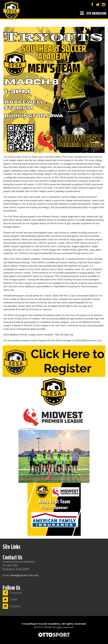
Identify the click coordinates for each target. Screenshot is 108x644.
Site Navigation (93, 13)
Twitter (10, 599)
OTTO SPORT (44, 627)
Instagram (12, 606)
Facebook (12, 593)
